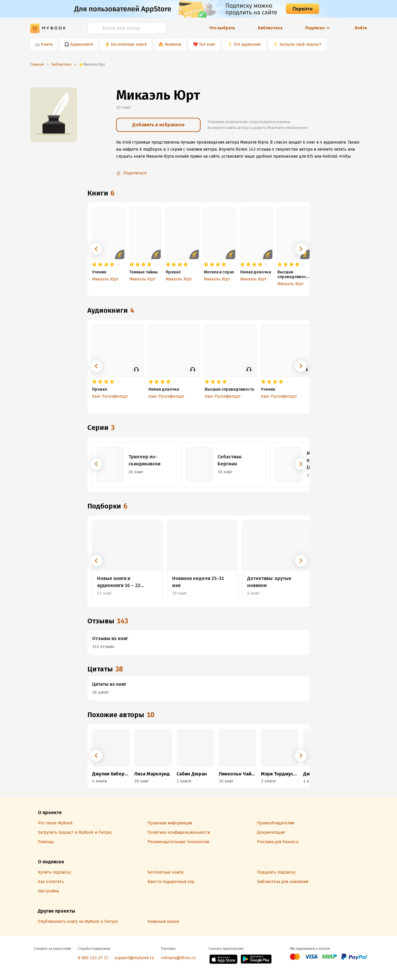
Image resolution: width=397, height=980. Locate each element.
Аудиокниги (82, 44)
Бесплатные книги (129, 44)
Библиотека (270, 28)
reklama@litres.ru (178, 958)
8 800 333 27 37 (93, 958)
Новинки (173, 44)
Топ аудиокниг (247, 44)
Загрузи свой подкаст (300, 44)
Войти (361, 28)
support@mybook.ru (134, 958)
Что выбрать (222, 28)
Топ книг (207, 44)
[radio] (94, 265)
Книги (47, 44)
